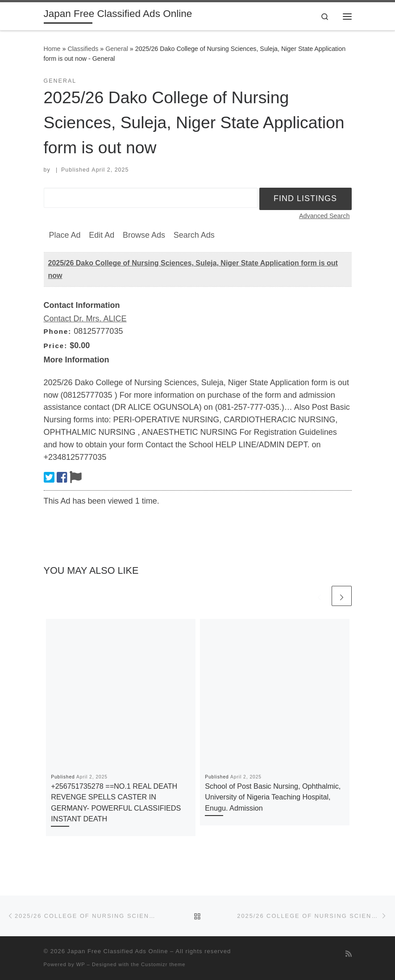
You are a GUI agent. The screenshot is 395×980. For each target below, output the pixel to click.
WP (81, 964)
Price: (56, 346)
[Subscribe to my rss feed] (349, 954)
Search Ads (194, 235)
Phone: (58, 331)
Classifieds (83, 49)
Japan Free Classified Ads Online (118, 951)
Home (52, 49)
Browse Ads (144, 235)
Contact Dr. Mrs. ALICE (85, 319)
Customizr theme (163, 964)
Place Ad (65, 235)
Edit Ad (102, 235)
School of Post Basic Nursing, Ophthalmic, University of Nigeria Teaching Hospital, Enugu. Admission (273, 797)
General (117, 49)
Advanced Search (324, 216)
